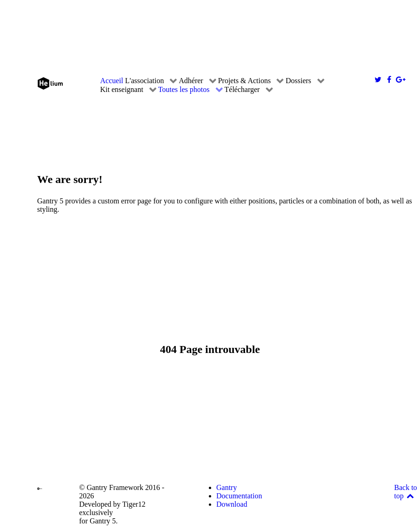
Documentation (239, 496)
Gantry (226, 487)
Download (232, 504)
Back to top (405, 492)
